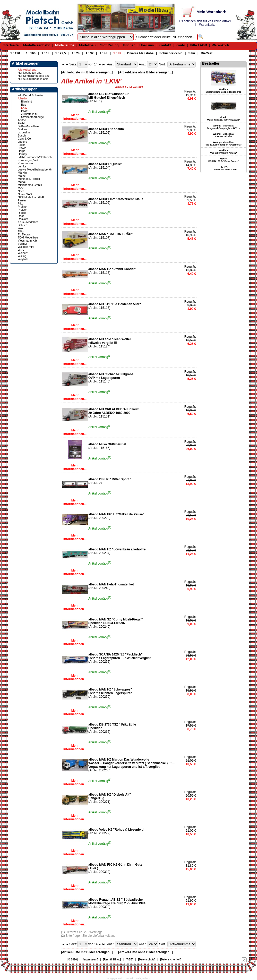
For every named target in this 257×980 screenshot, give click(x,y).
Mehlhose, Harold (29, 179)
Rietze (22, 213)
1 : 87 (117, 53)
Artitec (22, 120)
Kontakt (165, 45)
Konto (181, 45)
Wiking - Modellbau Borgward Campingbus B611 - (224, 127)
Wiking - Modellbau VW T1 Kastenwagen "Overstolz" (224, 143)
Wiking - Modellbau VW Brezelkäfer (224, 135)
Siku (192, 53)
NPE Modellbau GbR (31, 197)
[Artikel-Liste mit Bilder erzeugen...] (87, 72)
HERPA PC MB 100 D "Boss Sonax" (224, 160)
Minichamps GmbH (30, 185)
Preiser (22, 210)
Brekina (23, 129)
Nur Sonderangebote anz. (34, 76)
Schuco (23, 225)
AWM (21, 123)
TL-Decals (24, 234)
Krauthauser (25, 163)
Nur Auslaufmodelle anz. (33, 79)
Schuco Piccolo (171, 53)
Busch (22, 135)
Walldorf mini (26, 247)
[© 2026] (72, 960)
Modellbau (87, 45)
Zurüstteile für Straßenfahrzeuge (32, 115)
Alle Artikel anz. (27, 70)
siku (20, 228)
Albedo (22, 98)
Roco (21, 216)
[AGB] (129, 960)
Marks (22, 176)
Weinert (23, 253)
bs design (24, 132)
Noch (21, 191)
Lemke (22, 166)
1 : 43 (103, 53)
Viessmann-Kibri (28, 241)
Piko (20, 203)
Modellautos (65, 45)
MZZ (21, 188)
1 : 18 (45, 53)
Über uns (147, 45)
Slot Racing (109, 45)
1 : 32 (89, 53)
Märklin (22, 173)
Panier (22, 200)
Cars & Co (24, 139)
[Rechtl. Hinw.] (112, 960)
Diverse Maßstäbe (140, 53)
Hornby (22, 154)
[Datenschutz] (147, 960)
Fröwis (22, 148)
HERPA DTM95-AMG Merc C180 (223, 168)
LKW (24, 108)
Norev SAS (25, 194)
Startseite (11, 45)
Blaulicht (27, 101)
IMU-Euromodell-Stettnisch (35, 157)
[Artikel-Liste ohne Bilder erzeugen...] (146, 72)
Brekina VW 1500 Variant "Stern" (224, 152)
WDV (21, 250)
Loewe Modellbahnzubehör (35, 169)
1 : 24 (76, 53)
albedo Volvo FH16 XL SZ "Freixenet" (223, 119)
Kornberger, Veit (28, 160)
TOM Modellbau (28, 237)
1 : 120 (15, 53)
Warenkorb (220, 45)
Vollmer (23, 244)
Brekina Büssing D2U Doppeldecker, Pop (224, 91)
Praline (22, 207)
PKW (24, 111)
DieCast (207, 53)
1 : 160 (31, 53)
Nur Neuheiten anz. (30, 73)
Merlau (22, 182)
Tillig (21, 231)
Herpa (22, 151)
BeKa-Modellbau (28, 126)
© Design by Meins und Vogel (124, 965)
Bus (24, 105)
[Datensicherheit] (171, 960)
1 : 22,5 (61, 53)
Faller (21, 145)
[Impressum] (90, 960)
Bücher (129, 45)
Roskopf (23, 219)
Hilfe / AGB (198, 45)
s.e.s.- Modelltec (28, 222)
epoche (22, 142)
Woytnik (23, 259)
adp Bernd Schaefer (30, 95)
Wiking (22, 256)
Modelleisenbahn (37, 45)
